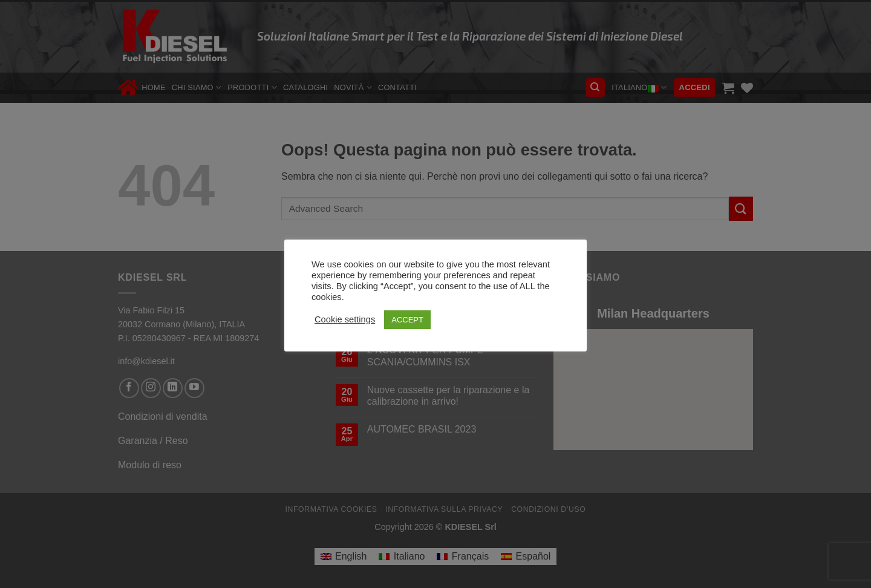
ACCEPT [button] (407, 320)
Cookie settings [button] (345, 319)
